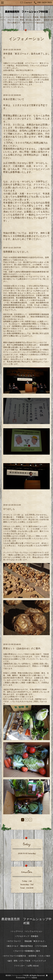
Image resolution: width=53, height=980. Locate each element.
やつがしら (9, 509)
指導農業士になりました (16, 252)
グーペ (28, 978)
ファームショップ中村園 (20, 975)
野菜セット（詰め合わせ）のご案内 (22, 648)
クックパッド (9, 552)
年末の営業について (14, 99)
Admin (34, 978)
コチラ (35, 276)
